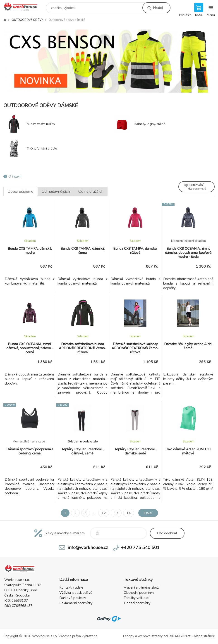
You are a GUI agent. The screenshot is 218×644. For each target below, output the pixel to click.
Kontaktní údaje (71, 587)
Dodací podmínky (137, 603)
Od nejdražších (91, 191)
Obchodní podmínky (139, 593)
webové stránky (150, 636)
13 (116, 513)
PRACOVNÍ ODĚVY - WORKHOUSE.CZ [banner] (23, 7)
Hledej (158, 8)
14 (129, 513)
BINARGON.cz (180, 636)
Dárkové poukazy (73, 598)
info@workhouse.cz (88, 548)
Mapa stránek (204, 636)
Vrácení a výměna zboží (142, 587)
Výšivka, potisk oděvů (76, 593)
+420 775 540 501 (140, 548)
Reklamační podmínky (76, 603)
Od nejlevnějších (56, 191)
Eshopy (129, 636)
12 (104, 513)
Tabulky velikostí (137, 598)
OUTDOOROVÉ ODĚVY (27, 20)
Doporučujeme (20, 191)
